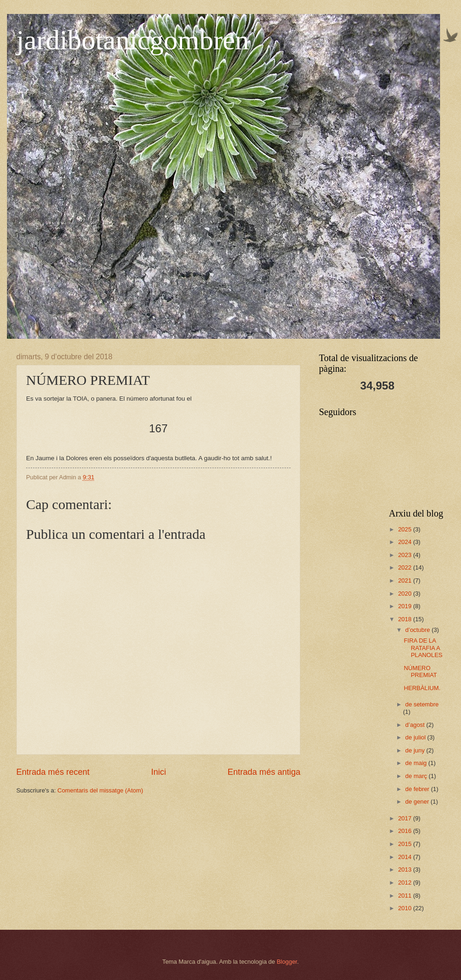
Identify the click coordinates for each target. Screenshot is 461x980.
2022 (406, 567)
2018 (406, 619)
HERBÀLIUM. (422, 688)
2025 (406, 529)
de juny (416, 750)
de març (417, 776)
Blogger (287, 962)
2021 (406, 581)
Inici (158, 772)
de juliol (416, 737)
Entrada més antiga (264, 772)
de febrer (418, 789)
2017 (406, 818)
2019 (406, 606)
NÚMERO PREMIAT (420, 671)
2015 (406, 844)
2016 (406, 831)
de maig (417, 763)
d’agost (416, 725)
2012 (406, 883)
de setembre (422, 704)
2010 (406, 908)
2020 (406, 594)
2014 (406, 857)
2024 (406, 542)
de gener (418, 802)
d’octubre (418, 630)
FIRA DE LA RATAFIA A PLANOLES (423, 648)
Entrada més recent (53, 772)
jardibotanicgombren (133, 40)
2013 (406, 869)
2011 (406, 896)
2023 (406, 555)
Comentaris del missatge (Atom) (100, 790)
